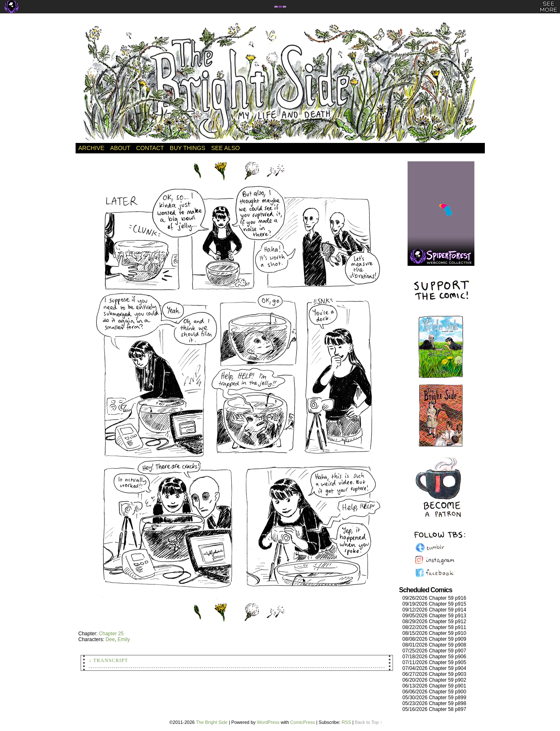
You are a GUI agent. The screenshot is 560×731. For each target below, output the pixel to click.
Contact (150, 148)
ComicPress (303, 722)
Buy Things (188, 148)
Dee (110, 639)
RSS (346, 722)
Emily (124, 639)
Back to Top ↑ (369, 722)
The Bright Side (280, 82)
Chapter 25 (111, 634)
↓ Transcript (109, 660)
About (120, 148)
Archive (91, 148)
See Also (226, 148)
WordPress (268, 722)
